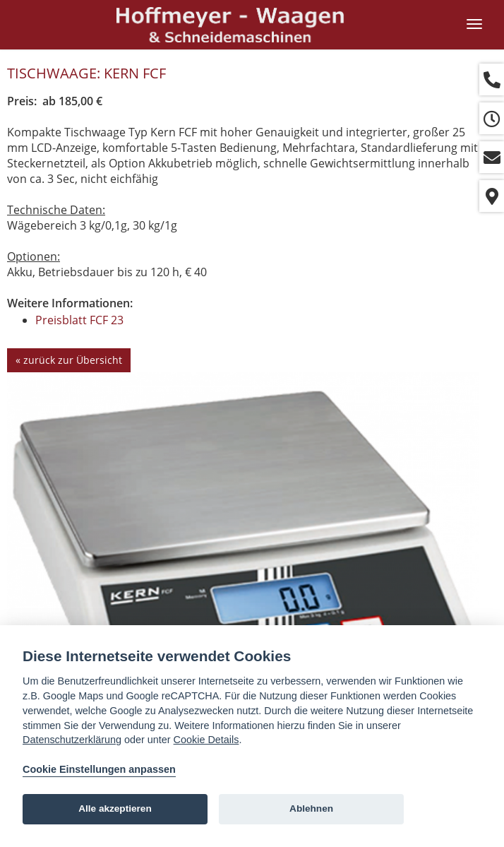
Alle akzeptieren (115, 808)
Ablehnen (311, 808)
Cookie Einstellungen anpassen (99, 769)
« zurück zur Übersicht (69, 360)
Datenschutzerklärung (72, 740)
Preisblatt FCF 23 (79, 320)
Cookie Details (206, 740)
